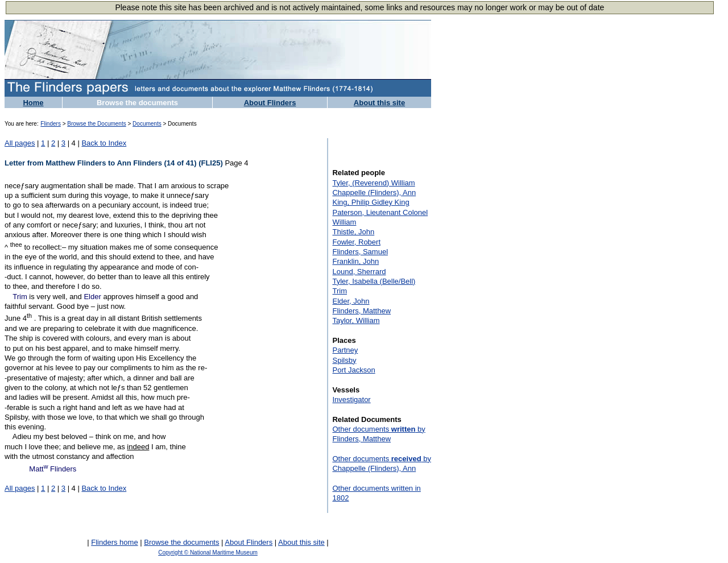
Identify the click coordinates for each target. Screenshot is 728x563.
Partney (345, 350)
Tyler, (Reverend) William (373, 183)
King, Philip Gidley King (371, 202)
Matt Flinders (53, 469)
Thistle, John (353, 232)
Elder (92, 297)
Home (33, 103)
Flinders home (114, 542)
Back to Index (104, 143)
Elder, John (351, 301)
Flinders (51, 124)
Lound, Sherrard (359, 272)
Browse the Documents (96, 124)
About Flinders (270, 103)
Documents (147, 124)
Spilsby (344, 360)
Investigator (351, 400)
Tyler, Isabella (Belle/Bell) (374, 281)
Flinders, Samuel (360, 252)
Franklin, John (355, 261)
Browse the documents (137, 103)
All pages (20, 143)
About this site (379, 103)
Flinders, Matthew (361, 311)
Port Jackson (353, 370)
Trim (20, 297)
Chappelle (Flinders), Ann (374, 193)
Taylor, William (356, 320)
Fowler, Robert (356, 242)
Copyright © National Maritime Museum (208, 552)
